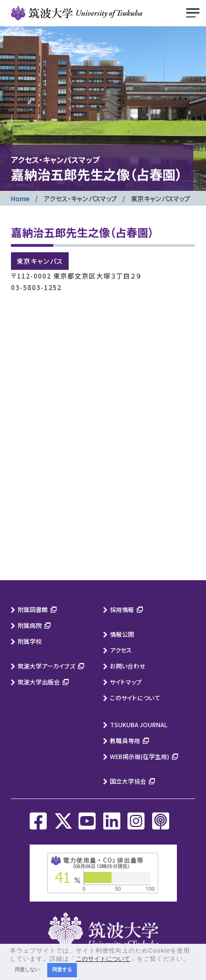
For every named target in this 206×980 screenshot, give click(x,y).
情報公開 (122, 634)
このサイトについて (135, 698)
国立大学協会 (128, 781)
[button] (193, 959)
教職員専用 (125, 740)
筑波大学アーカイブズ (46, 666)
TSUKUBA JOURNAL (139, 724)
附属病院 (30, 625)
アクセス (121, 650)
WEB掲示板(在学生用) (140, 756)
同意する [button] (62, 970)
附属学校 (30, 641)
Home (20, 198)
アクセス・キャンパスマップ (80, 198)
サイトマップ (126, 682)
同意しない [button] (27, 970)
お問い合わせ (128, 666)
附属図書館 (33, 609)
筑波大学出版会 (39, 682)
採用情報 (122, 609)
